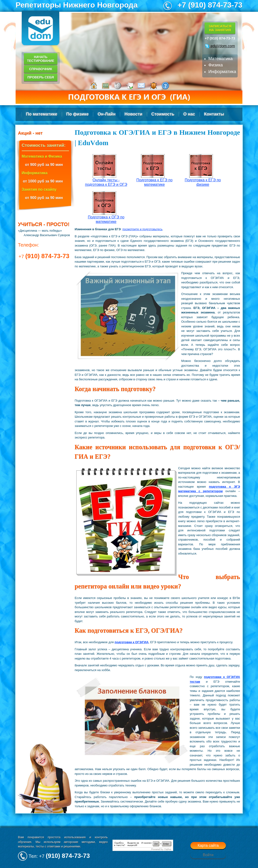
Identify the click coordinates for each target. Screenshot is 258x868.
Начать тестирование (41, 59)
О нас (189, 114)
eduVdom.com (220, 46)
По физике (78, 114)
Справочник (41, 69)
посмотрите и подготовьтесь (142, 229)
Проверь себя (41, 77)
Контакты (214, 114)
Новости (133, 114)
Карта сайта (208, 845)
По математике (42, 114)
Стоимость (163, 114)
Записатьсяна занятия (220, 28)
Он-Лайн (107, 114)
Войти (208, 855)
